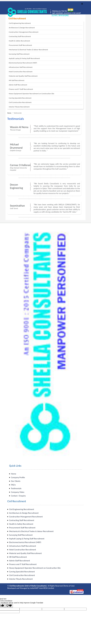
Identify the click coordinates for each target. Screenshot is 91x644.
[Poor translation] (9, 606)
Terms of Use (69, 586)
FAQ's (13, 485)
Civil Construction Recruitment (20, 102)
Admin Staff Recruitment (18, 85)
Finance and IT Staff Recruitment (21, 89)
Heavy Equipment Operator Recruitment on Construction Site (31, 94)
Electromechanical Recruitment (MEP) (23, 63)
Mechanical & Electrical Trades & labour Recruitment (28, 50)
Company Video (18, 492)
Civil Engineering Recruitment (20, 23)
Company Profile (18, 477)
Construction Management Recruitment (24, 32)
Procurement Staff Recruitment (20, 45)
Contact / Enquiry (18, 496)
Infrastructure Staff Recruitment (21, 67)
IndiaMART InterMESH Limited (42, 588)
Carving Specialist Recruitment (20, 98)
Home (9, 113)
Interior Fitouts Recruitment (19, 107)
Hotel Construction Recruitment (21, 72)
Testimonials (16, 488)
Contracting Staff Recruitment (20, 36)
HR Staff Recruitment (17, 80)
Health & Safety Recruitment (19, 41)
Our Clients (16, 481)
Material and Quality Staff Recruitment (23, 76)
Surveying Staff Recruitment (19, 54)
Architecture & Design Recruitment (22, 28)
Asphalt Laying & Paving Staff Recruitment (24, 58)
